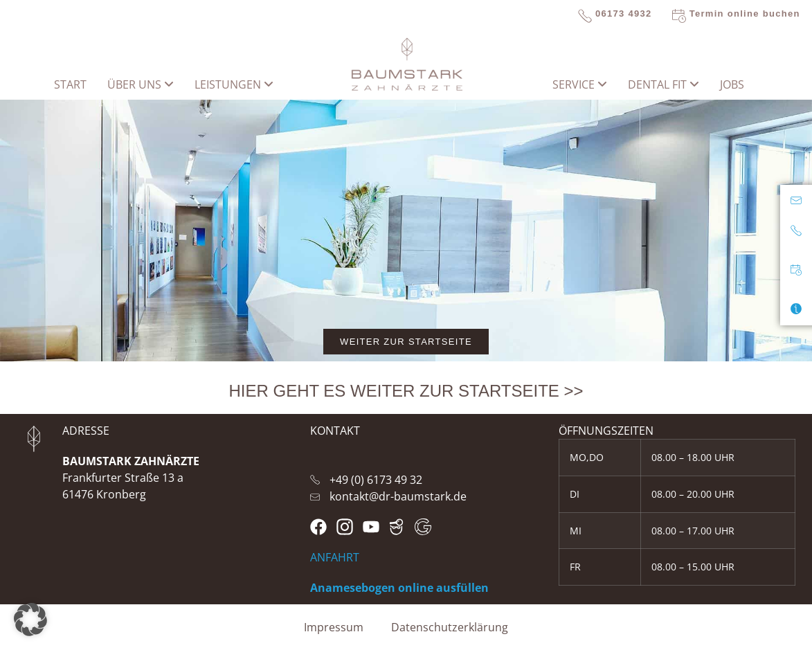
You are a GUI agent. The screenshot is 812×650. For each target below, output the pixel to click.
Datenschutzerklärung (450, 627)
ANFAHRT (335, 557)
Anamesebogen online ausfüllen (399, 588)
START (70, 84)
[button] (30, 620)
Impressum (334, 627)
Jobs (732, 84)
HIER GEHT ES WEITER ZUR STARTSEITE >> (406, 391)
